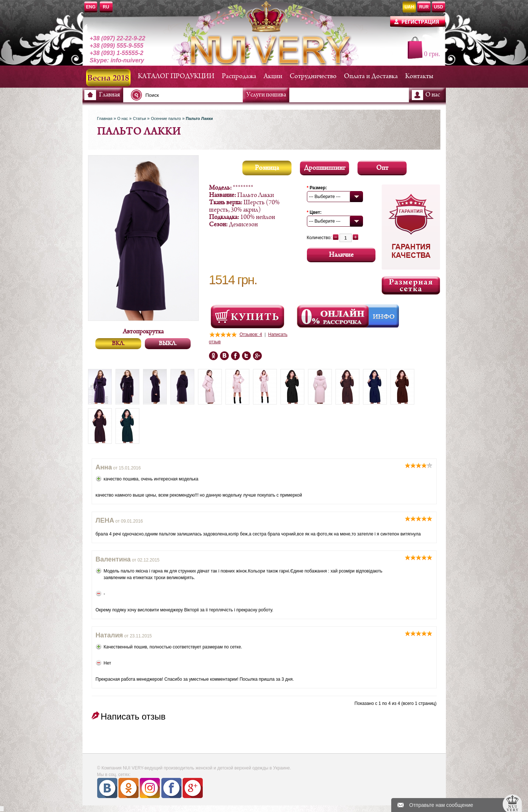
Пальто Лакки (199, 118)
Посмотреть (247, 317)
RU (106, 7)
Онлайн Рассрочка (334, 316)
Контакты (419, 76)
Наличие (341, 255)
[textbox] (189, 95)
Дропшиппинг (325, 168)
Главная (109, 95)
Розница (267, 168)
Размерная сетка (411, 285)
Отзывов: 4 (251, 334)
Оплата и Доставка (371, 76)
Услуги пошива (266, 95)
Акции (273, 76)
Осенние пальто (166, 118)
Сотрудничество (313, 76)
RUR (424, 7)
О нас (433, 95)
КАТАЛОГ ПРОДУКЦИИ (176, 76)
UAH (409, 7)
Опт (382, 168)
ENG (91, 7)
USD (438, 7)
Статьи (139, 118)
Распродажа (239, 76)
